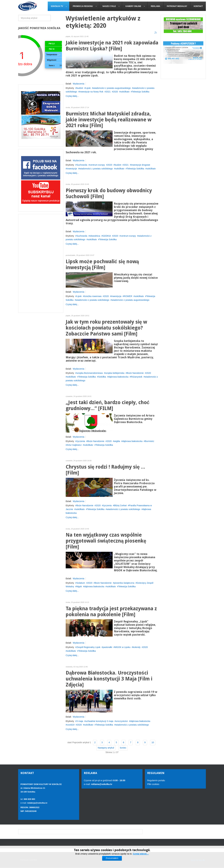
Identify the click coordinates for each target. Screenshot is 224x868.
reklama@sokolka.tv (101, 784)
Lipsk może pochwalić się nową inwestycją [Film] (102, 265)
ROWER (128, 296)
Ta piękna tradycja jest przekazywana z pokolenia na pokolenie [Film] (111, 612)
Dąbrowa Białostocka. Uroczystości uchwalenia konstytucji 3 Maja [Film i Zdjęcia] (109, 679)
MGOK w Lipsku (123, 647)
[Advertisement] (41, 263)
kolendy (137, 647)
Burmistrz (149, 441)
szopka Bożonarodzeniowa (90, 373)
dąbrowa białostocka (118, 377)
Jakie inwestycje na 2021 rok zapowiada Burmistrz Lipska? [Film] (112, 46)
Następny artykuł (106, 748)
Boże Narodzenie (135, 373)
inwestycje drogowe (141, 165)
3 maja (80, 721)
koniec (123, 748)
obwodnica (95, 236)
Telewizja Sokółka (141, 92)
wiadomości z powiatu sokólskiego (96, 169)
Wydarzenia (79, 84)
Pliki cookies (153, 784)
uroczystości (122, 721)
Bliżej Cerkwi (120, 505)
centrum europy (97, 165)
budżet (80, 88)
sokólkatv (125, 92)
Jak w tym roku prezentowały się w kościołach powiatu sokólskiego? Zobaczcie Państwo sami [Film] (106, 328)
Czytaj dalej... (72, 96)
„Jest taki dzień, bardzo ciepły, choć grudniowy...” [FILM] (108, 405)
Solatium (81, 583)
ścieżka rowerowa (93, 296)
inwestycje (72, 169)
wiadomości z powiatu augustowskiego (112, 88)
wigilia (117, 441)
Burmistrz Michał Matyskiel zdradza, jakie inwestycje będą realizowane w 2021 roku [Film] (109, 120)
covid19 (71, 725)
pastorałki (107, 647)
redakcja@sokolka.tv (37, 803)
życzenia (81, 441)
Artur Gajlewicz (74, 445)
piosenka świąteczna (124, 583)
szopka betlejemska (115, 373)
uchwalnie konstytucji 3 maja (99, 721)
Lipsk (88, 88)
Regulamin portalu (156, 780)
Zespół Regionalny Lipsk (88, 647)
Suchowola (82, 165)
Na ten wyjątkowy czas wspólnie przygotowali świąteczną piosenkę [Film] (106, 541)
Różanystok (137, 377)
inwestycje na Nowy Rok (92, 92)
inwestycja (116, 296)
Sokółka (102, 377)
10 (153, 742)
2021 (108, 92)
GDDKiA (107, 236)
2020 (116, 92)
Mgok (79, 586)
